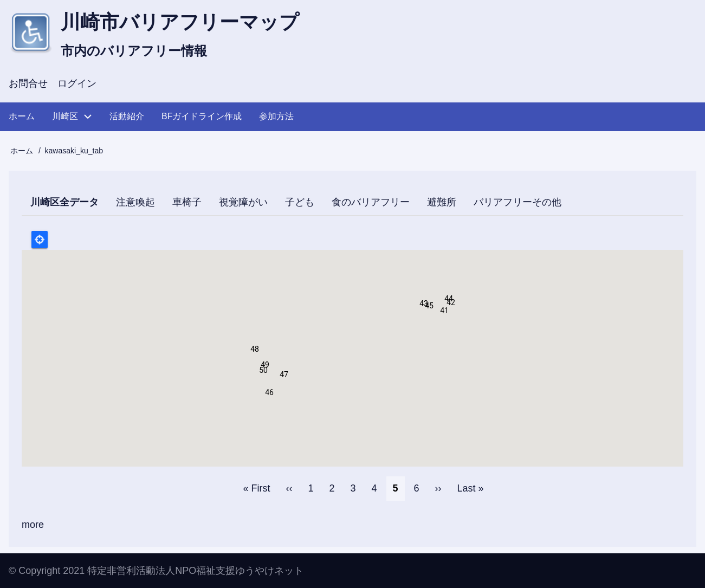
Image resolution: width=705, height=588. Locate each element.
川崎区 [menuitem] (65, 116)
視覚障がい (243, 202)
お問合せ (28, 83)
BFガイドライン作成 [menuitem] (202, 116)
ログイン (77, 83)
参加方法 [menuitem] (276, 116)
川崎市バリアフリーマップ (180, 22)
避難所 (442, 202)
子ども (300, 202)
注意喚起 (135, 202)
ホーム (22, 151)
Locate (40, 240)
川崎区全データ (69, 204)
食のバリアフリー (371, 202)
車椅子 (187, 202)
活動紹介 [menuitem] (127, 116)
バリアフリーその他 (518, 202)
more (33, 525)
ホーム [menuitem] (22, 116)
